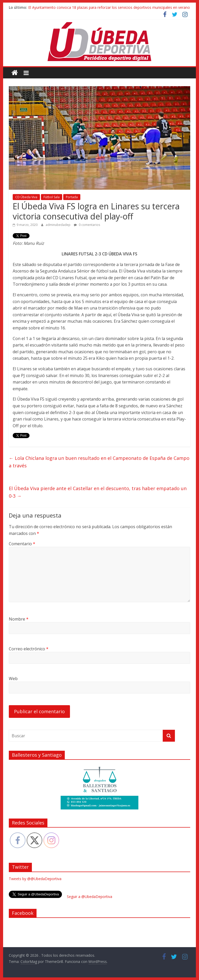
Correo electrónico (29, 649)
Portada (72, 197)
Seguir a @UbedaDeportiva (90, 897)
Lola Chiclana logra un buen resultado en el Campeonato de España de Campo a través (99, 462)
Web (13, 679)
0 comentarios (87, 225)
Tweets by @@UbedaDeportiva (35, 879)
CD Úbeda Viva (26, 197)
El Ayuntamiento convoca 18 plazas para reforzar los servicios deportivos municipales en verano (109, 7)
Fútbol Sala (52, 197)
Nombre (19, 619)
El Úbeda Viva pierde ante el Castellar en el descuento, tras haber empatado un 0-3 (98, 492)
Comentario (22, 544)
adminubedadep (58, 225)
